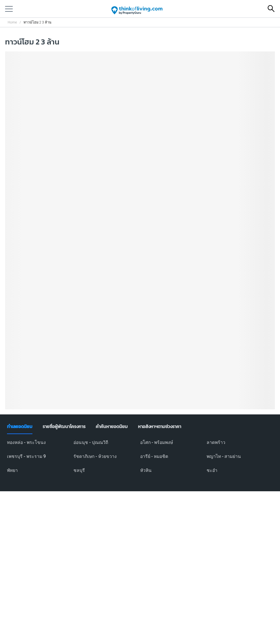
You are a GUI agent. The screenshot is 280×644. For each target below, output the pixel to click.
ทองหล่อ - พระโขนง (26, 442)
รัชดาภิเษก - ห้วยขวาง (95, 456)
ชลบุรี (79, 470)
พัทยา (12, 470)
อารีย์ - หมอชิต (154, 456)
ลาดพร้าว (216, 442)
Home (12, 22)
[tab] (20, 427)
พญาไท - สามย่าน (224, 456)
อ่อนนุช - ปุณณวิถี (91, 442)
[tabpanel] (140, 460)
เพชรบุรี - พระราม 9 (26, 456)
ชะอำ (212, 470)
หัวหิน (146, 470)
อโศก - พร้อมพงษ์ (157, 442)
